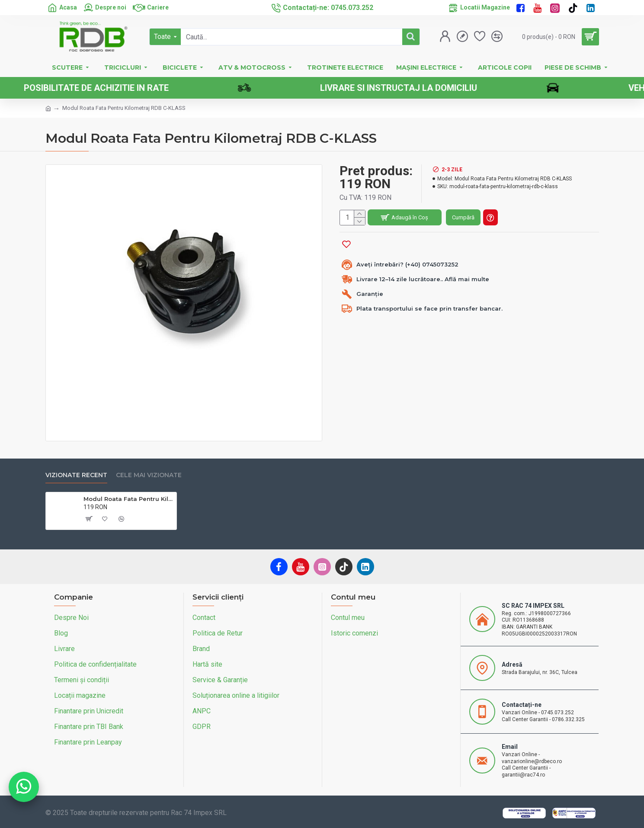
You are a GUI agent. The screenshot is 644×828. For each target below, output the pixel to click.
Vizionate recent (76, 475)
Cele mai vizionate (149, 475)
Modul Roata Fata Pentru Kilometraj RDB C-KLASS (129, 499)
